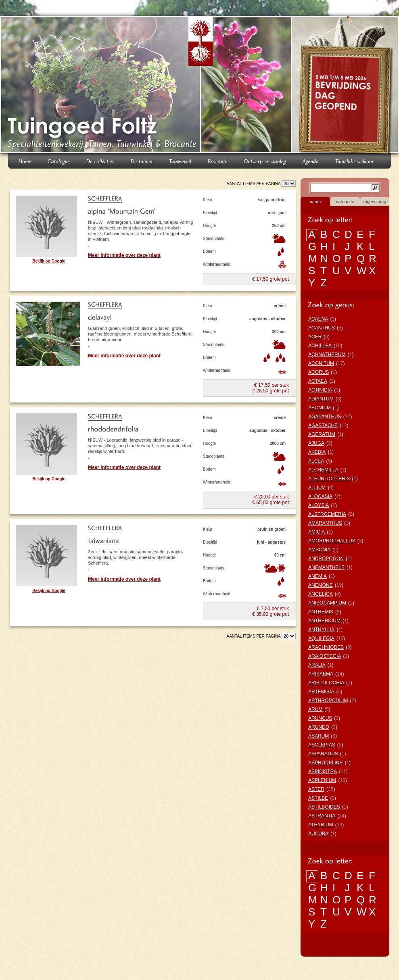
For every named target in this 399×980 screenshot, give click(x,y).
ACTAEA (318, 381)
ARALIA (317, 665)
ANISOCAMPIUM (327, 603)
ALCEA (316, 461)
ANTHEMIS (321, 612)
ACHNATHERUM (327, 354)
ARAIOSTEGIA (325, 656)
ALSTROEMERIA (327, 514)
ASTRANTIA (322, 816)
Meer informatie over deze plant (124, 255)
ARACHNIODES (326, 647)
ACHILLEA (320, 346)
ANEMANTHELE (326, 567)
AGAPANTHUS (325, 417)
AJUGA (316, 443)
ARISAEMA (321, 674)
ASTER (316, 789)
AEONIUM (320, 408)
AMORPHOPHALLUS (332, 541)
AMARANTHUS (325, 523)
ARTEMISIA (321, 692)
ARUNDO (319, 727)
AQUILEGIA (321, 638)
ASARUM (319, 736)
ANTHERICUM (324, 621)
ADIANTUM (321, 399)
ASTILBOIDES (324, 807)
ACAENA (318, 319)
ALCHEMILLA (323, 470)
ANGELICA (321, 594)
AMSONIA (319, 550)
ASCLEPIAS (322, 745)
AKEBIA (317, 452)
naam (315, 202)
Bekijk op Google (49, 261)
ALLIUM (317, 488)
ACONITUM (321, 363)
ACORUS (319, 372)
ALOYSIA (319, 505)
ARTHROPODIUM (328, 701)
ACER (315, 337)
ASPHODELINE (325, 763)
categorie (345, 202)
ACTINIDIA (320, 390)
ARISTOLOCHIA (326, 683)
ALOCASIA (320, 496)
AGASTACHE (323, 425)
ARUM (315, 709)
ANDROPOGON (326, 559)
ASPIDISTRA (323, 771)
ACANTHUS (322, 328)
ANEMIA (318, 576)
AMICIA (316, 532)
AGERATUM (322, 434)
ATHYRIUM (321, 825)
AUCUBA (318, 834)
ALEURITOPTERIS (329, 479)
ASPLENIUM (322, 780)
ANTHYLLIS (321, 630)
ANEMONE (321, 585)
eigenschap (375, 202)
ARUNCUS (320, 718)
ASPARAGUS (323, 754)
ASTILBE (318, 798)
